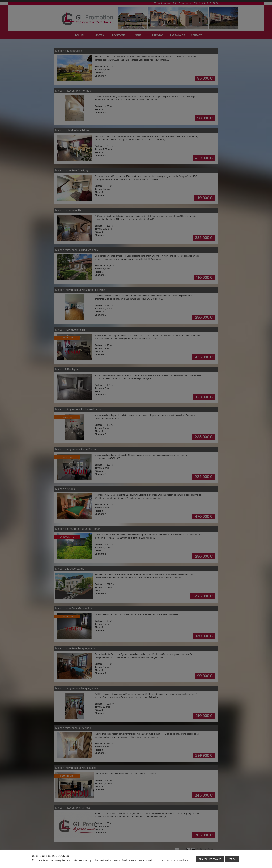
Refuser (232, 859)
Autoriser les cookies (210, 859)
